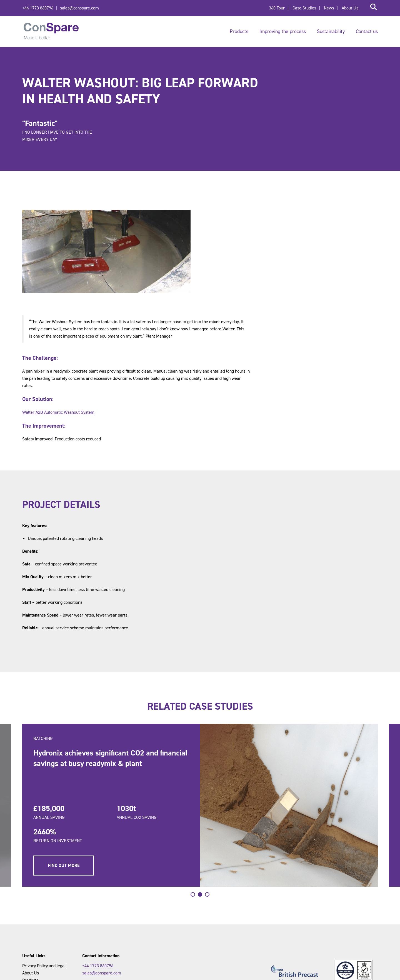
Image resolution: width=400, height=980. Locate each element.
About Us (350, 8)
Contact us (367, 31)
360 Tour (277, 8)
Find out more (64, 865)
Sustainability (331, 31)
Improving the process (283, 31)
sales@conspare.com (79, 8)
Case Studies (304, 8)
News (329, 8)
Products (239, 31)
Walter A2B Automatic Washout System (58, 412)
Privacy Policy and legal (44, 966)
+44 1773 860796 (38, 8)
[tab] (193, 894)
